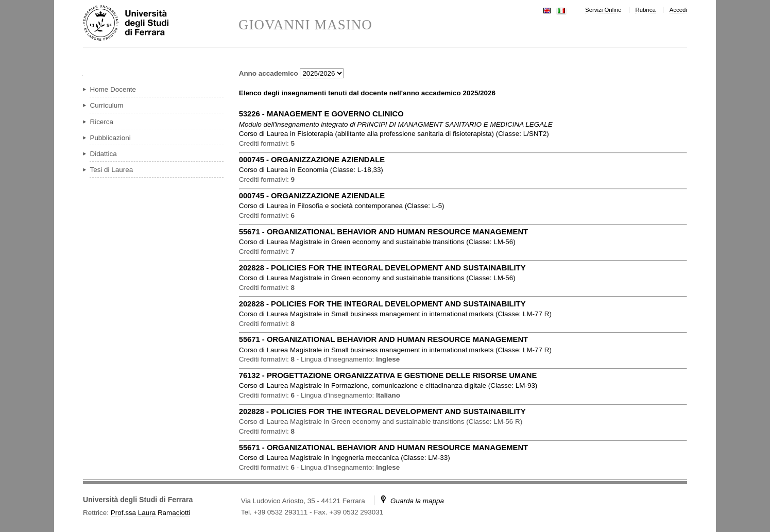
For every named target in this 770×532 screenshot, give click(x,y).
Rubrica (645, 10)
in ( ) (394, 134)
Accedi (678, 10)
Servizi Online (603, 10)
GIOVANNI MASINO (305, 25)
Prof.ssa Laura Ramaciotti (151, 513)
